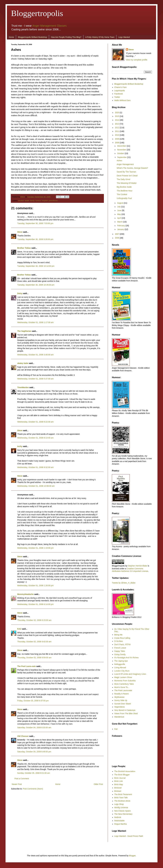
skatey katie (23, 363)
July (119, 207)
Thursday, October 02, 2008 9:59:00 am (34, 658)
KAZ (19, 629)
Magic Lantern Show (123, 677)
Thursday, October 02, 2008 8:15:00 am (34, 620)
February (121, 226)
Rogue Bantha (121, 824)
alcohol (21, 201)
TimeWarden (23, 387)
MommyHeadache (25, 594)
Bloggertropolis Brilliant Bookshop (32, 37)
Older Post (98, 784)
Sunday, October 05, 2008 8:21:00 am (34, 773)
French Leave (120, 648)
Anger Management (125, 164)
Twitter (117, 97)
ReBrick (118, 817)
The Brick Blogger (122, 775)
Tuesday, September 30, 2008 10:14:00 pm (36, 266)
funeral (38, 201)
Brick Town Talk (121, 798)
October (121, 153)
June (119, 210)
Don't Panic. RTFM (123, 644)
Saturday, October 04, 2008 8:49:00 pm (34, 752)
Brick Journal (120, 778)
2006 (117, 238)
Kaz (116, 729)
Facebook (119, 94)
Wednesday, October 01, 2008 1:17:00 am (35, 322)
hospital (45, 201)
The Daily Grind (123, 179)
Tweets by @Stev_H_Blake (124, 583)
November (122, 150)
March (120, 222)
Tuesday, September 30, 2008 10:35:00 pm (36, 285)
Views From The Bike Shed (126, 714)
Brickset (118, 791)
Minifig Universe (121, 808)
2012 (117, 128)
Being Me (118, 635)
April (119, 218)
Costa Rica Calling (122, 638)
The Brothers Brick (122, 801)
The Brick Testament (123, 794)
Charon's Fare (120, 87)
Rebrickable (119, 821)
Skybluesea (119, 697)
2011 (117, 131)
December (122, 146)
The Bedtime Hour (125, 191)
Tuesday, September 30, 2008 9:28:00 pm (35, 239)
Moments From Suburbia (125, 681)
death (27, 201)
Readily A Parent (122, 694)
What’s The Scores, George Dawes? (132, 168)
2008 (117, 143)
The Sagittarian (24, 331)
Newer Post (17, 784)
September (122, 157)
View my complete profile (137, 60)
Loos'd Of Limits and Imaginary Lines (130, 674)
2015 (117, 116)
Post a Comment (22, 779)
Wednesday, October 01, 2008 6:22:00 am (35, 422)
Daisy (20, 293)
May (119, 214)
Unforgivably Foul (124, 198)
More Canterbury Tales (124, 684)
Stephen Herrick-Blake (138, 566)
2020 (117, 113)
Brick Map (119, 784)
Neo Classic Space (123, 811)
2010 (117, 135)
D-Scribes (119, 641)
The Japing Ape (121, 661)
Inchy (20, 446)
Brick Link (119, 781)
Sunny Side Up (121, 700)
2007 (117, 234)
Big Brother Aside (124, 187)
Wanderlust (119, 717)
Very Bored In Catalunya (125, 710)
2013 (117, 124)
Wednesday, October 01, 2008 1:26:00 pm (35, 586)
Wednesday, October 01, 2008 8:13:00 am (35, 438)
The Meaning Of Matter (127, 183)
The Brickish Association (125, 771)
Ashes (119, 161)
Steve (23, 197)
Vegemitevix (120, 707)
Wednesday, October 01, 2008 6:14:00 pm (35, 604)
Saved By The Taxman (126, 172)
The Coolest (122, 194)
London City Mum (122, 671)
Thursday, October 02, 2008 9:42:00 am (34, 642)
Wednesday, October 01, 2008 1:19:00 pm (35, 548)
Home (11, 37)
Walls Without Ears (123, 100)
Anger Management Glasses (49, 26)
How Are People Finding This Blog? (66, 37)
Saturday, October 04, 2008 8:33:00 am (34, 727)
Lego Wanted (124, 37)
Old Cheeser (23, 736)
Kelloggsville (120, 664)
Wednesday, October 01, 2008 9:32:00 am (35, 467)
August (120, 203)
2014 (117, 120)
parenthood (53, 201)
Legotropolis (120, 91)
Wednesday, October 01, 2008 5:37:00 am (35, 379)
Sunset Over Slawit (123, 704)
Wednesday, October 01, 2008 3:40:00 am (35, 355)
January (121, 229)
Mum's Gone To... (122, 687)
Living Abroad (120, 668)
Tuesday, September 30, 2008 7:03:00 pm (35, 223)
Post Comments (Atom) (33, 789)
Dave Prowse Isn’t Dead (127, 176)
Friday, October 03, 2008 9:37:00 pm (33, 701)
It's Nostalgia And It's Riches (127, 658)
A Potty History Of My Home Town (100, 37)
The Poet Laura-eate (27, 666)
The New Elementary (123, 814)
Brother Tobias (24, 248)
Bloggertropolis (37, 13)
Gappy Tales (120, 651)
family (32, 201)
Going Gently (120, 654)
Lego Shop (119, 804)
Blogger (132, 856)
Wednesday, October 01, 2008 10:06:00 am (36, 486)
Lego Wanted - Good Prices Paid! (129, 836)
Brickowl (118, 788)
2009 (117, 139)
